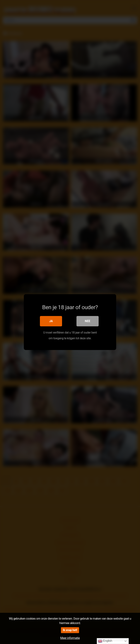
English (105, 641)
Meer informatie (70, 638)
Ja (51, 321)
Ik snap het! (70, 630)
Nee (87, 321)
